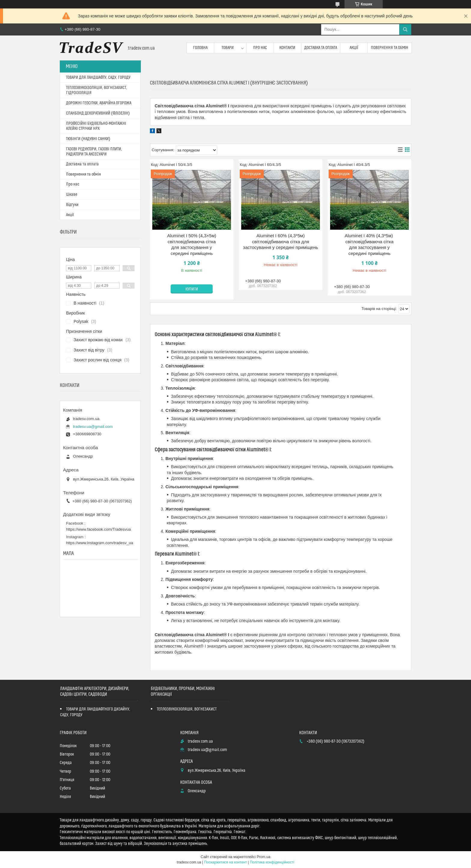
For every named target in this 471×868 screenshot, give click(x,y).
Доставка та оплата (321, 48)
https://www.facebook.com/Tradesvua (99, 529)
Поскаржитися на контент (226, 862)
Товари (228, 48)
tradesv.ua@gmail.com (93, 426)
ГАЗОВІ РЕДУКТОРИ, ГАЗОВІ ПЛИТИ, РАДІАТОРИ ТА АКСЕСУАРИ (94, 152)
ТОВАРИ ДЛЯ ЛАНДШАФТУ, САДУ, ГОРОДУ (98, 78)
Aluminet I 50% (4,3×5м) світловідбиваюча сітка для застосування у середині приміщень (191, 244)
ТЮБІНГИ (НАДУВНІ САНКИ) (88, 139)
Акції (354, 48)
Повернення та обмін (390, 48)
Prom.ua (264, 857)
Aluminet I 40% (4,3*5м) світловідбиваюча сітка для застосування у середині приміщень (370, 244)
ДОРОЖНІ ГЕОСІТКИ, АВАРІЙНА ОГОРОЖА (99, 103)
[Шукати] (405, 29)
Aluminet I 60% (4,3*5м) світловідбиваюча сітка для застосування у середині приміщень (281, 241)
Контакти (287, 48)
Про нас (260, 48)
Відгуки (72, 205)
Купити (192, 289)
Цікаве (72, 195)
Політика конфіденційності (272, 862)
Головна (200, 48)
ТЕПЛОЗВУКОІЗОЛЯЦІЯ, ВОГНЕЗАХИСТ (187, 709)
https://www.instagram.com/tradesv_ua (100, 543)
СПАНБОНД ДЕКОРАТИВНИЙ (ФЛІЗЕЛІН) (98, 113)
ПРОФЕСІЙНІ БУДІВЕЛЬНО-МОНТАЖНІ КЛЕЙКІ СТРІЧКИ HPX (96, 126)
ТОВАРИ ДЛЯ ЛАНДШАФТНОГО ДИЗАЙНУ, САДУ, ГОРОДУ (95, 712)
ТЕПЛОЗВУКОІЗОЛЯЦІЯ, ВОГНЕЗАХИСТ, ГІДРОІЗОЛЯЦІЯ (97, 90)
